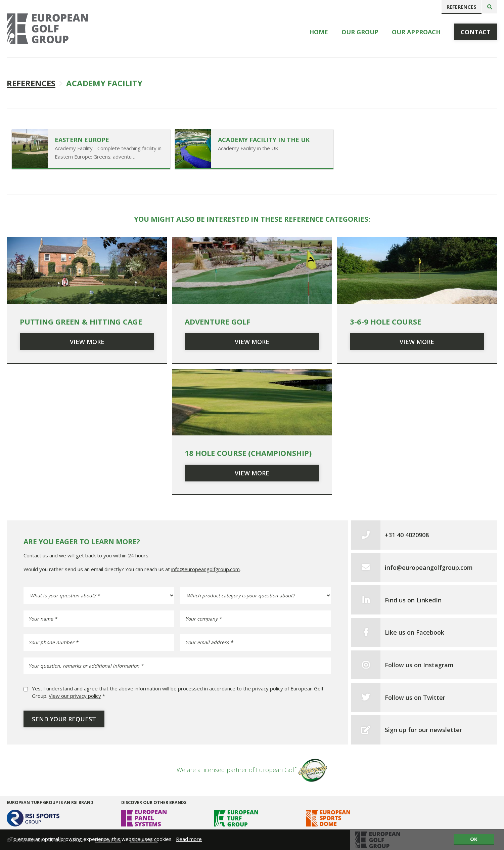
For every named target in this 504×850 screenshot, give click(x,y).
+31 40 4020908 (407, 535)
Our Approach (416, 32)
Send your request (64, 719)
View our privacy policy (75, 696)
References (462, 7)
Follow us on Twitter (415, 697)
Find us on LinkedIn (413, 600)
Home (319, 32)
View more (87, 342)
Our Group (360, 32)
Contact (476, 32)
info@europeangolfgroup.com (205, 569)
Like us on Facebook (415, 632)
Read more (189, 839)
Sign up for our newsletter (423, 730)
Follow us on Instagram (419, 665)
